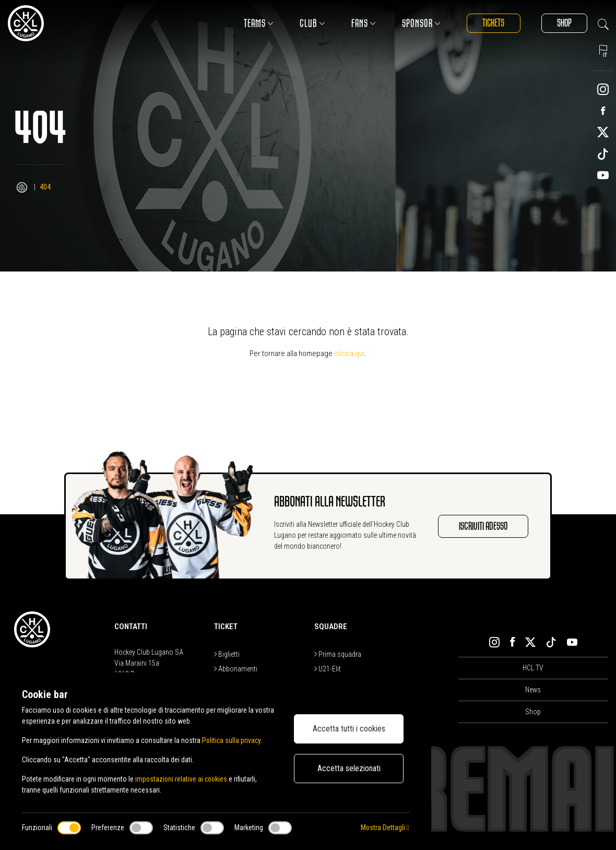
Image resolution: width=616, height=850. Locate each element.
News (533, 690)
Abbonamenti (236, 669)
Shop (563, 23)
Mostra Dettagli (385, 828)
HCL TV (533, 668)
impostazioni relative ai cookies (182, 779)
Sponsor (418, 23)
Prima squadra (338, 654)
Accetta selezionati (349, 768)
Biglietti (227, 654)
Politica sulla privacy (232, 740)
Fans (360, 23)
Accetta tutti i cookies (349, 729)
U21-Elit (328, 669)
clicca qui (349, 353)
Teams (256, 23)
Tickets (491, 23)
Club (309, 23)
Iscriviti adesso (482, 526)
